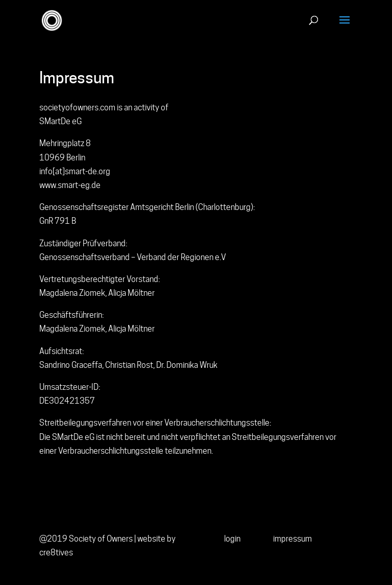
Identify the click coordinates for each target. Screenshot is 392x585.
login (232, 539)
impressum (292, 539)
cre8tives (56, 553)
